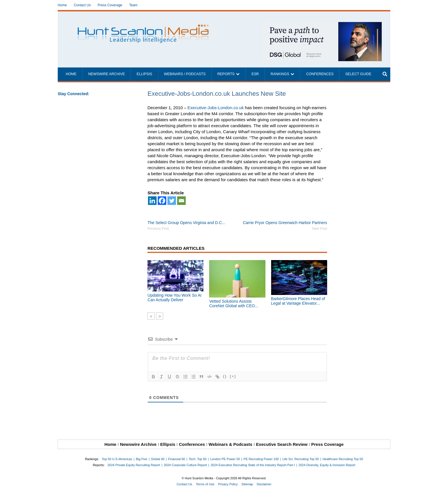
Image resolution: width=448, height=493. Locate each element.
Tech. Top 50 (198, 459)
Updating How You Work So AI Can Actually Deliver (174, 298)
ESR (255, 74)
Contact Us (82, 5)
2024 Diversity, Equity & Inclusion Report (327, 465)
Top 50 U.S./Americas (117, 459)
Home (62, 5)
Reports (226, 74)
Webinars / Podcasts (185, 74)
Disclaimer (264, 484)
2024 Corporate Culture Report (185, 465)
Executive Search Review (282, 444)
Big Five (142, 459)
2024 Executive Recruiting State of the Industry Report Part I (253, 465)
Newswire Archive (107, 74)
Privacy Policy (228, 484)
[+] (233, 376)
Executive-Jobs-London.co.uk (216, 108)
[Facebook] (162, 201)
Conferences (320, 74)
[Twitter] (172, 201)
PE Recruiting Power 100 (261, 459)
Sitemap (247, 484)
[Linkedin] (152, 201)
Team (133, 5)
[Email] (181, 201)
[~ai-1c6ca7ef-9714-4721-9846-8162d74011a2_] (322, 25)
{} (225, 376)
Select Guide (358, 74)
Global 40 (158, 459)
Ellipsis (144, 74)
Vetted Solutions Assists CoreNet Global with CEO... (234, 304)
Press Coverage (110, 5)
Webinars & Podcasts (230, 444)
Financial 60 (176, 459)
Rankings (280, 74)
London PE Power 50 (225, 459)
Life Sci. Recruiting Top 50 (301, 459)
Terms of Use (205, 484)
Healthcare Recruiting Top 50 (343, 459)
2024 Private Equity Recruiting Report (134, 465)
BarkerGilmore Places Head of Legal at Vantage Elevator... (298, 301)
